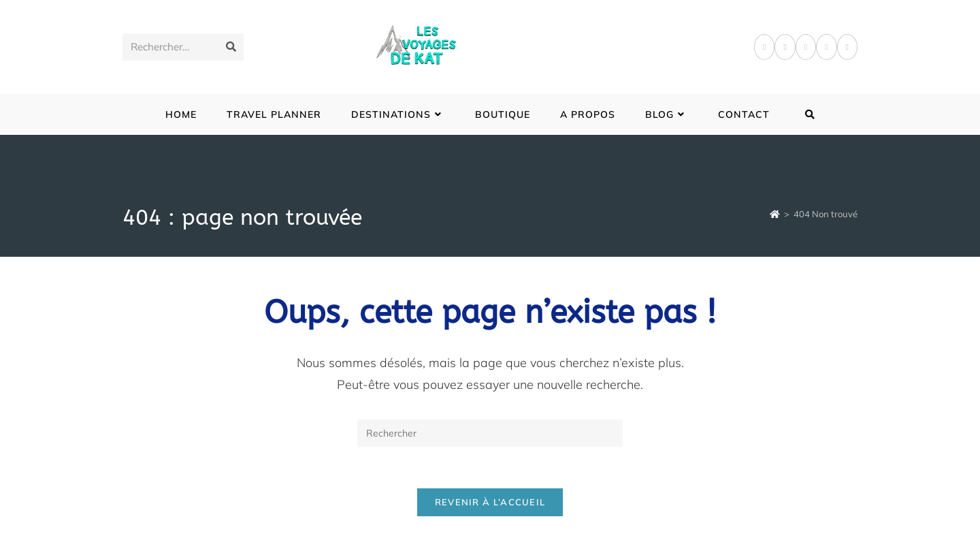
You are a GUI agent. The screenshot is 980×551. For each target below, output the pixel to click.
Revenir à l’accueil (490, 502)
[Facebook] (764, 47)
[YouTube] (847, 47)
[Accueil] (775, 214)
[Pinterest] (785, 47)
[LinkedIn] (826, 47)
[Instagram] (806, 47)
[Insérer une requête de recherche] (490, 433)
